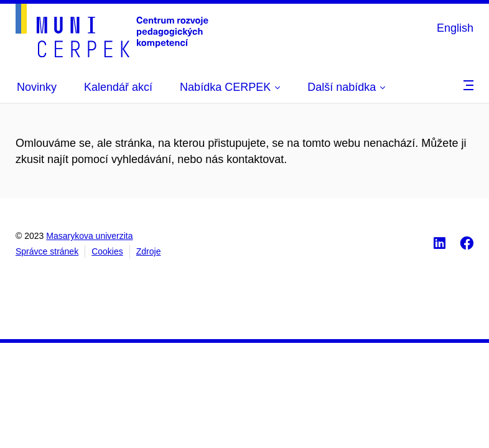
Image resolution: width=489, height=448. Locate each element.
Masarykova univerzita (89, 236)
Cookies (107, 251)
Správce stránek (47, 251)
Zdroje (149, 251)
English (455, 28)
